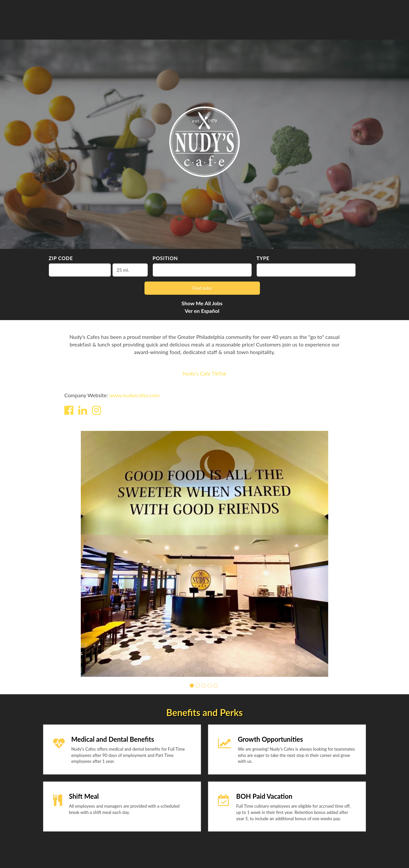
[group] (204, 554)
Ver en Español (202, 311)
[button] (192, 686)
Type (263, 258)
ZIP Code (61, 258)
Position (165, 258)
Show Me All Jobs (202, 303)
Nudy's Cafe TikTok (205, 373)
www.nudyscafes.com (134, 395)
